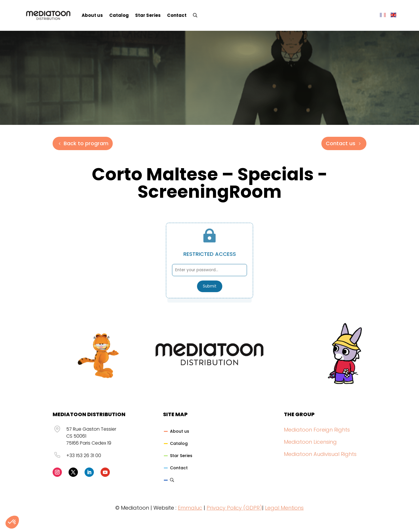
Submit (210, 286)
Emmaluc (190, 508)
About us (92, 15)
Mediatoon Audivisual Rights (320, 454)
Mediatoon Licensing (310, 442)
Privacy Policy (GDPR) (234, 508)
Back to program (86, 143)
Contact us (341, 143)
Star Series (148, 15)
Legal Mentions (284, 508)
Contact (177, 15)
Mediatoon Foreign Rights (317, 430)
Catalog (119, 15)
